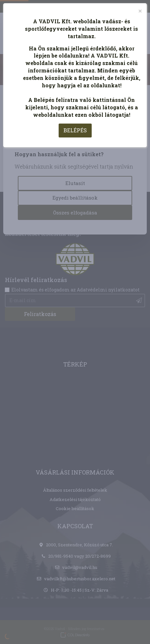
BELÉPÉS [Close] (75, 130)
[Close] (140, 11)
